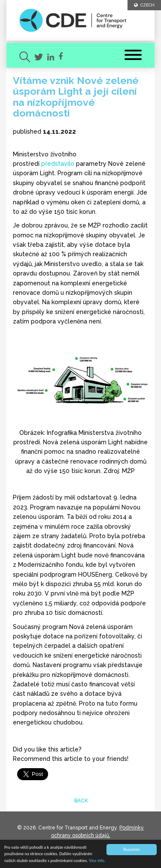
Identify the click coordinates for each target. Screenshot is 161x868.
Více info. (97, 861)
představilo (58, 164)
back (80, 801)
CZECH (144, 5)
